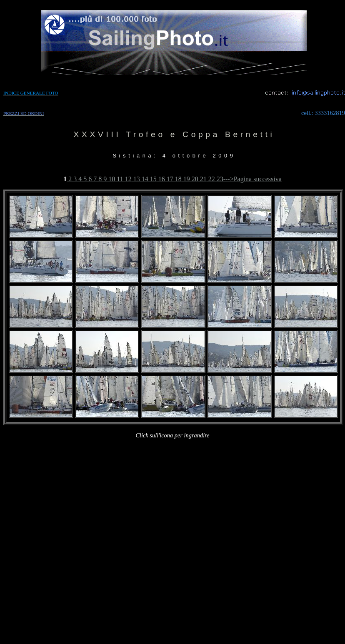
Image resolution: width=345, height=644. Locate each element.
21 (202, 179)
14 (144, 179)
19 (186, 179)
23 (219, 179)
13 (136, 179)
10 (111, 179)
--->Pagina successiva (252, 179)
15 (152, 179)
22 (211, 179)
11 (119, 179)
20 (194, 179)
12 (127, 179)
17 (169, 179)
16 (161, 179)
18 (177, 179)
